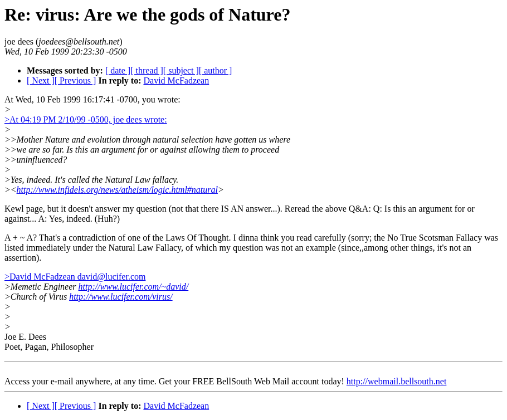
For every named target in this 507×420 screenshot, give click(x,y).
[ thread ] (147, 70)
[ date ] (118, 70)
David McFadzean (176, 80)
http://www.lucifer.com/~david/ (134, 287)
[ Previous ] (75, 80)
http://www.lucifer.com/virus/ (121, 297)
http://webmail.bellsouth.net (397, 381)
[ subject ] (181, 70)
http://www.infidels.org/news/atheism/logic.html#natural (117, 190)
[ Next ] (41, 80)
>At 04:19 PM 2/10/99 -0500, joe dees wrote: (86, 119)
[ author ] (216, 70)
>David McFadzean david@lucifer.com (75, 277)
